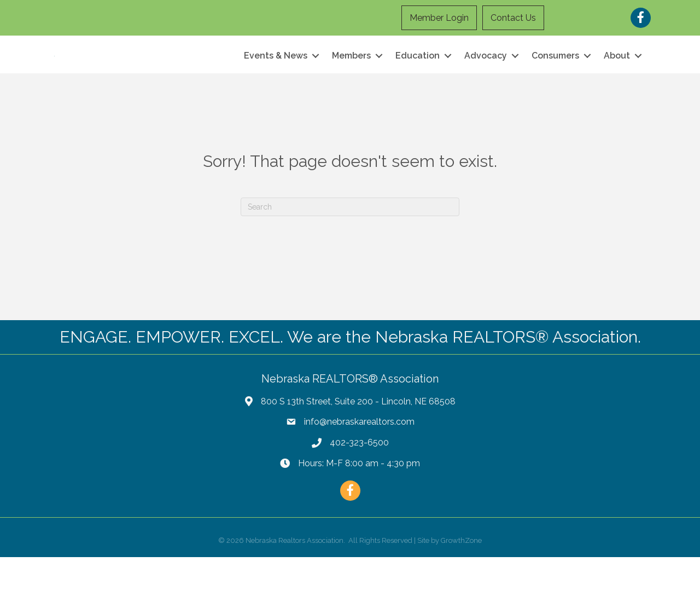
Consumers (555, 81)
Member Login (440, 18)
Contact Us (514, 18)
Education (418, 81)
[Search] (350, 258)
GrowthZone (461, 591)
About (617, 81)
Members (351, 81)
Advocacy (486, 81)
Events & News (276, 81)
